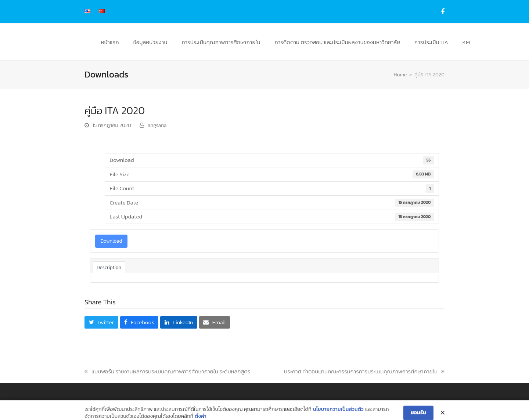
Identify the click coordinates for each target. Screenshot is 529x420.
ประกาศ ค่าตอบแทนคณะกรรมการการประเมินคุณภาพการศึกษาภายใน (364, 371)
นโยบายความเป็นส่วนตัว (338, 415)
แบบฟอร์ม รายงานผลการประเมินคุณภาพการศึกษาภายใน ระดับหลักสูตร (167, 371)
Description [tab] (109, 267)
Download (111, 241)
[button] (101, 322)
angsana (157, 125)
